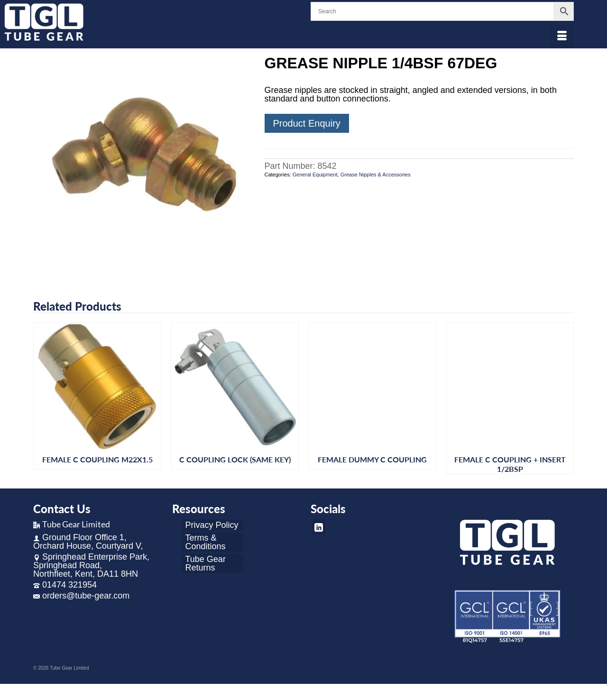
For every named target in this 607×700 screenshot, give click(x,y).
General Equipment (315, 175)
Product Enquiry (307, 123)
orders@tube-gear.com (81, 596)
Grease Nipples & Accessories (376, 175)
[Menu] (562, 37)
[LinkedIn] (319, 527)
